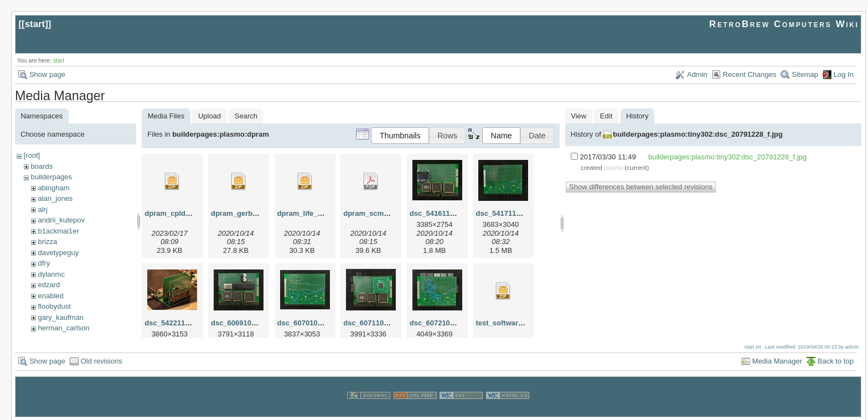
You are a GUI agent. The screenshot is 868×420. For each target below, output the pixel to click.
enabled (50, 296)
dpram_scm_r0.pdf (375, 213)
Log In (844, 74)
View (578, 116)
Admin (697, 74)
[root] (32, 155)
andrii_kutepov (61, 220)
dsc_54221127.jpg (175, 323)
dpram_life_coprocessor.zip (325, 213)
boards (42, 166)
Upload (210, 116)
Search (246, 116)
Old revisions (102, 360)
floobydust (54, 306)
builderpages (51, 177)
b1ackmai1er (58, 231)
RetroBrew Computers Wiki (784, 24)
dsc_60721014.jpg (440, 323)
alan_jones (55, 198)
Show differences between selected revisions (641, 187)
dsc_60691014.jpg (242, 323)
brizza (47, 242)
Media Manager (777, 360)
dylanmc (51, 274)
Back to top (836, 360)
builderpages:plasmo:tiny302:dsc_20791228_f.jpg (697, 134)
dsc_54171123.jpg (506, 213)
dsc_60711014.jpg (374, 323)
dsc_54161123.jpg (440, 213)
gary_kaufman (60, 317)
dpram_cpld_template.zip (188, 213)
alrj (42, 209)
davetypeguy (58, 253)
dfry (44, 263)
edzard (49, 285)
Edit (606, 116)
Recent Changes (750, 74)
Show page (47, 74)
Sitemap (805, 74)
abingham (53, 188)
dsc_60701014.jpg (308, 323)
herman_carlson (63, 328)
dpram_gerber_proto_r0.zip (258, 213)
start (35, 24)
